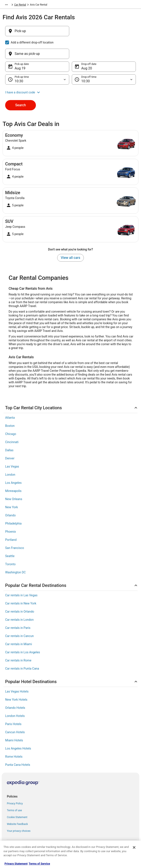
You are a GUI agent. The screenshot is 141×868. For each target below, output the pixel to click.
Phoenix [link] (11, 511)
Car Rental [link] (34, 5)
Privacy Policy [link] (15, 783)
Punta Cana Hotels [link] (18, 744)
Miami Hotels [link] (14, 720)
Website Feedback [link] (17, 804)
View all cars (70, 237)
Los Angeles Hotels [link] (18, 728)
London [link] (10, 454)
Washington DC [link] (15, 552)
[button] (70, 72)
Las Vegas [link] (12, 446)
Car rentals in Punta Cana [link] (22, 648)
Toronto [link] (10, 544)
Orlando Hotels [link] (15, 687)
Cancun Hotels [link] (15, 712)
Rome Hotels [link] (14, 736)
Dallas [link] (9, 430)
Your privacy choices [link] (19, 810)
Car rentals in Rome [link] (18, 640)
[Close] (134, 847)
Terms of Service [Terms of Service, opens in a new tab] (39, 864)
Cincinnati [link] (12, 421)
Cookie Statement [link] (17, 797)
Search (21, 85)
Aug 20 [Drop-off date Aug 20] (87, 48)
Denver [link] (10, 438)
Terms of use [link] (14, 790)
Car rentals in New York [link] (21, 583)
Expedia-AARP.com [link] (13, 5)
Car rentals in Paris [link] (18, 607)
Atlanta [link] (10, 397)
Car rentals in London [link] (19, 599)
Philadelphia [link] (13, 503)
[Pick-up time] (37, 59)
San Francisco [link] (15, 527)
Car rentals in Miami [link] (19, 624)
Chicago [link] (11, 413)
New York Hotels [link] (16, 679)
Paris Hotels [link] (13, 703)
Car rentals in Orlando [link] (20, 591)
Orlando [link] (10, 495)
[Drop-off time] (104, 59)
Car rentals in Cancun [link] (19, 615)
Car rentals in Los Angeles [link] (23, 632)
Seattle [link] (10, 535)
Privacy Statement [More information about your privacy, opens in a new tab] (16, 864)
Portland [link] (11, 519)
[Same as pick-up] (104, 33)
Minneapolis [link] (13, 470)
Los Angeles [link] (13, 462)
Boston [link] (10, 405)
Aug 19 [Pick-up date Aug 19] (20, 48)
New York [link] (11, 487)
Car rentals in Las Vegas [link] (21, 575)
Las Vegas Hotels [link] (17, 671)
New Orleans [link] (14, 478)
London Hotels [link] (15, 695)
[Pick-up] (37, 33)
